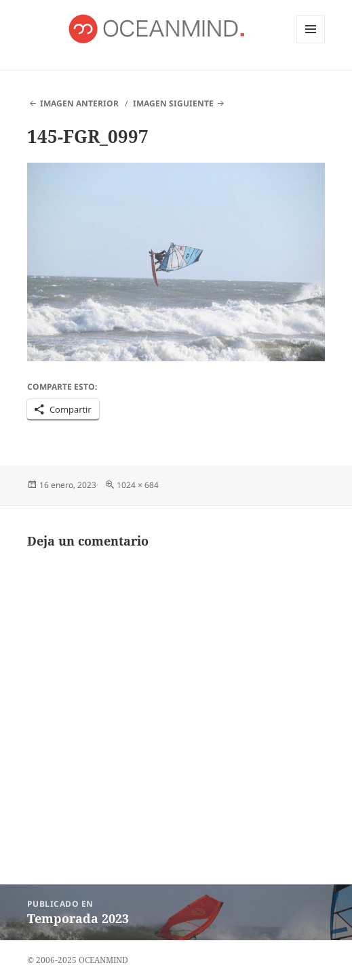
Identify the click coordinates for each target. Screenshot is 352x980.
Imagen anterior (79, 103)
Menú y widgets (311, 43)
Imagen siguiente (173, 103)
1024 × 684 (138, 485)
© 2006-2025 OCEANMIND (78, 960)
